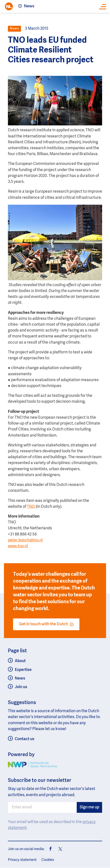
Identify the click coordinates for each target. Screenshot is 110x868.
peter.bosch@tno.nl (25, 540)
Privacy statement (22, 860)
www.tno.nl (18, 546)
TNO (31, 507)
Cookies (48, 860)
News (29, 6)
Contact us (25, 739)
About (20, 661)
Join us (21, 687)
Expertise (23, 670)
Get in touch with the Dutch (46, 624)
